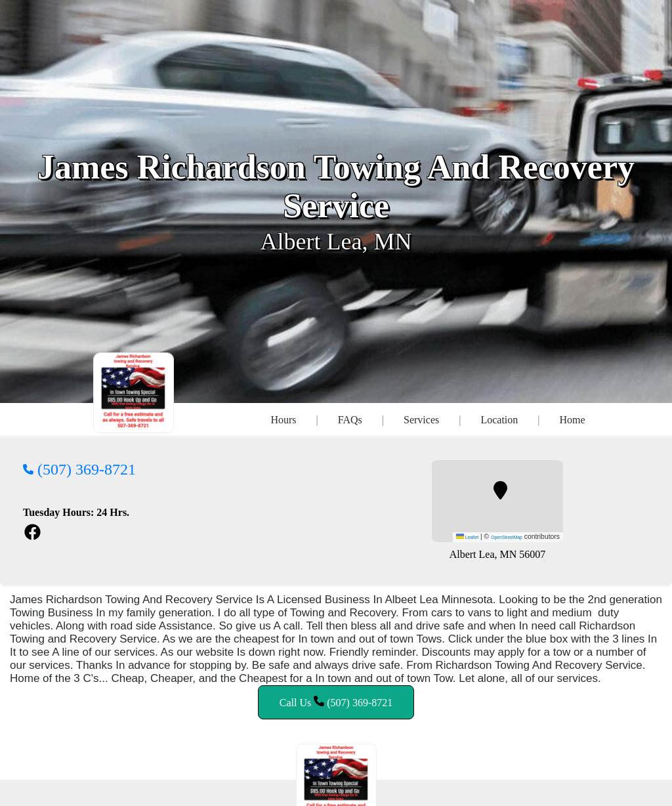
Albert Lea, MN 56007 (498, 554)
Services (421, 420)
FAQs (350, 420)
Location (499, 420)
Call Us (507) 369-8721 (336, 702)
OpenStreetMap (507, 537)
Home (572, 420)
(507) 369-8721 (79, 469)
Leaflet (467, 537)
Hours (283, 420)
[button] (500, 490)
